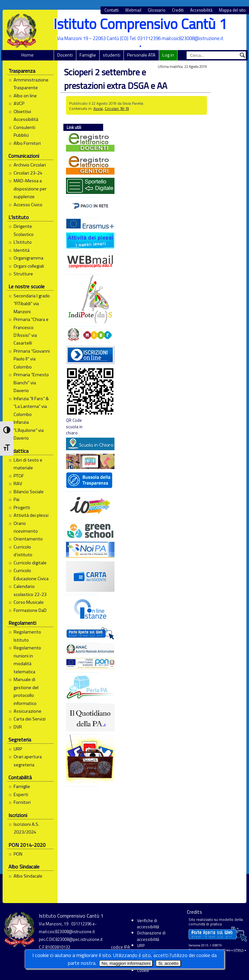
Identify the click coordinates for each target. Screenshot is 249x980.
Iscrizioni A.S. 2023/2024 (26, 828)
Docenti (65, 55)
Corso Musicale (29, 602)
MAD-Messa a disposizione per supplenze (30, 189)
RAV (18, 484)
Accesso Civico (28, 205)
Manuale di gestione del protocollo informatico (26, 691)
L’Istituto (23, 242)
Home (27, 55)
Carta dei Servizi (30, 719)
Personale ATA (141, 55)
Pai (16, 499)
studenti (112, 55)
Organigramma (28, 258)
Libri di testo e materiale (28, 464)
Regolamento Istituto (27, 636)
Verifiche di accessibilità (148, 924)
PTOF (19, 476)
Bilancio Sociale (29, 492)
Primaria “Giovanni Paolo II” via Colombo (32, 359)
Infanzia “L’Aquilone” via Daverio (29, 430)
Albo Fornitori (27, 143)
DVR (18, 727)
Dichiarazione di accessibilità (151, 936)
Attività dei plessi (31, 515)
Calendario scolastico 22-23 (30, 590)
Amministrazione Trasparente (31, 84)
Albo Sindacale (28, 876)
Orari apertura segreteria (28, 761)
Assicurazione (27, 711)
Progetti (22, 507)
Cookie (143, 970)
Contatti (112, 10)
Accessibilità (201, 10)
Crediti (178, 10)
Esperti (21, 794)
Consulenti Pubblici (24, 131)
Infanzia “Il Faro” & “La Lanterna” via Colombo (31, 406)
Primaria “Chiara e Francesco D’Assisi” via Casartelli (31, 331)
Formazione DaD (30, 610)
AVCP (19, 103)
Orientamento (28, 539)
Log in (168, 55)
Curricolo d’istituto (23, 551)
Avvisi (98, 108)
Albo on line (25, 96)
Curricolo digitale (30, 563)
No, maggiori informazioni (126, 963)
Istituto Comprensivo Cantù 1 (140, 24)
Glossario (157, 10)
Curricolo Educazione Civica (31, 574)
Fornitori (22, 802)
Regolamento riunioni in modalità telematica (27, 660)
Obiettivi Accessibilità (26, 115)
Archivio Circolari (30, 165)
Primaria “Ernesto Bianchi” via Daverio (31, 383)
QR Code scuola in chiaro (82, 402)
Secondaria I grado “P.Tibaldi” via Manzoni (32, 304)
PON (18, 854)
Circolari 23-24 (28, 173)
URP (18, 749)
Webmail (133, 10)
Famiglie (88, 55)
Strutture (23, 274)
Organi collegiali (29, 266)
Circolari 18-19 (117, 108)
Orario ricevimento (26, 527)
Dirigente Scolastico (24, 230)
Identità (22, 250)
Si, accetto (168, 963)
